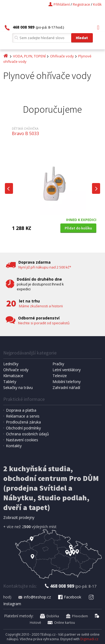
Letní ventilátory (67, 370)
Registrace (81, 4)
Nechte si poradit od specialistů (44, 323)
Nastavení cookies (22, 440)
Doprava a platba (21, 410)
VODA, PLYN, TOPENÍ (29, 56)
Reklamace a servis (23, 416)
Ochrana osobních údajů (27, 434)
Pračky (58, 364)
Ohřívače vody (62, 56)
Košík (97, 4)
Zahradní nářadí (66, 388)
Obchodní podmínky (23, 428)
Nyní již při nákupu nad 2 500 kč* (45, 267)
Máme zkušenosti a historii (41, 306)
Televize (60, 376)
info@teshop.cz (34, 597)
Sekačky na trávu (18, 388)
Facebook (69, 597)
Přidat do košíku (78, 228)
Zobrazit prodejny (19, 517)
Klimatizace (13, 376)
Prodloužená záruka (23, 422)
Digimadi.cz (89, 639)
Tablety (10, 382)
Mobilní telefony (67, 382)
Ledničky (11, 364)
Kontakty (14, 446)
